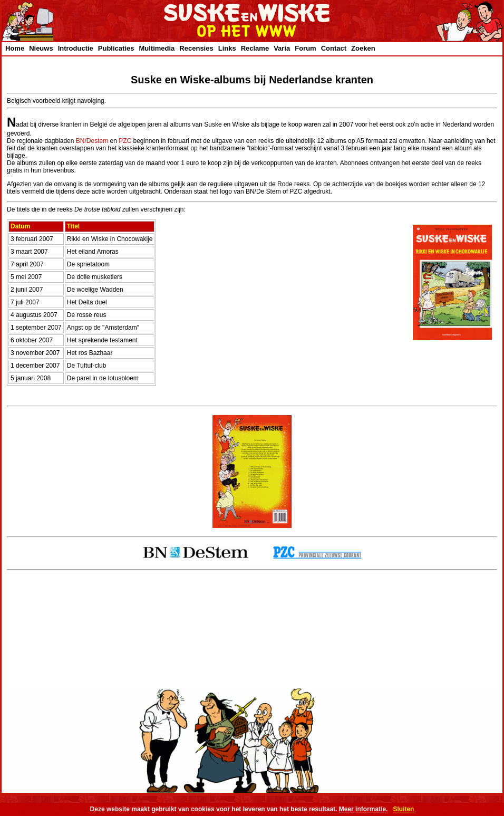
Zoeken (363, 48)
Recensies (196, 48)
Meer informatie (362, 809)
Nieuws (41, 48)
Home (15, 48)
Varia (282, 48)
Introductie (76, 48)
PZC (125, 141)
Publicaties (116, 48)
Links (227, 48)
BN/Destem (92, 141)
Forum (305, 48)
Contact (334, 48)
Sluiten (403, 809)
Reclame (255, 48)
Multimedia (157, 48)
